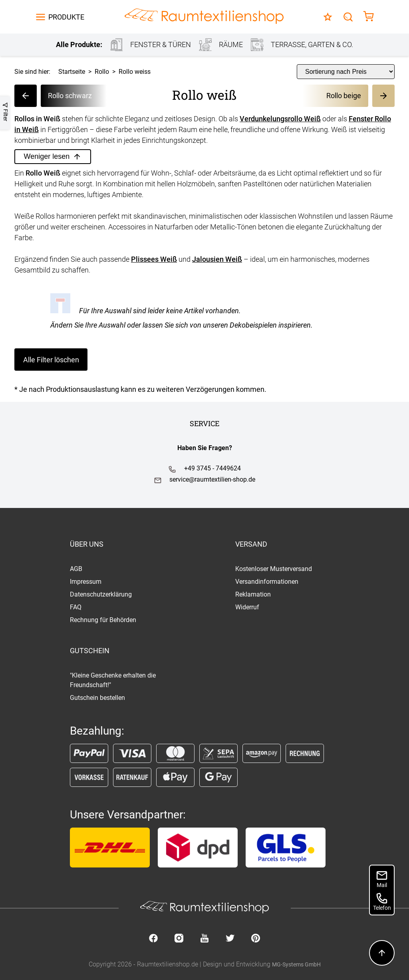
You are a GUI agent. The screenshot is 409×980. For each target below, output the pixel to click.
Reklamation (253, 594)
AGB (76, 569)
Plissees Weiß (154, 259)
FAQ (76, 607)
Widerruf (247, 607)
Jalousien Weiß (217, 259)
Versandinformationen (267, 582)
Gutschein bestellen (97, 698)
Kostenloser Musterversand (274, 569)
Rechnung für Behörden (103, 620)
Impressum (86, 582)
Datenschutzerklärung (101, 594)
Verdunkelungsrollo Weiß (280, 119)
